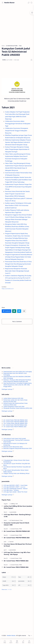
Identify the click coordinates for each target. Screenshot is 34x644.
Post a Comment (17, 322)
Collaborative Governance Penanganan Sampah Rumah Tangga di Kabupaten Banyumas (17, 131)
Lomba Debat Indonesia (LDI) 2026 (13, 398)
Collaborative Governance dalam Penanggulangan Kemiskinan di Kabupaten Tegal (18, 124)
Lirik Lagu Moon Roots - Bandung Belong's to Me (17, 515)
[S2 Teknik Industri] (15, 520)
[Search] (31, 3)
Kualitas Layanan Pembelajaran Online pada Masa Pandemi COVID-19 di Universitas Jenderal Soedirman (18, 205)
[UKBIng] (13, 504)
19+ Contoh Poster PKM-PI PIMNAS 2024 (15, 427)
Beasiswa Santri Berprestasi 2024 (13, 447)
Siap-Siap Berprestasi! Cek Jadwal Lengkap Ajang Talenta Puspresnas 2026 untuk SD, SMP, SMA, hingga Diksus (17, 385)
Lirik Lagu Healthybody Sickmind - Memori (16, 489)
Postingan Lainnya (7, 389)
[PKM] (21, 529)
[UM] (17, 504)
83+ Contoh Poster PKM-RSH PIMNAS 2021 (17, 531)
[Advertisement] (17, 24)
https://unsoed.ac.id (8, 289)
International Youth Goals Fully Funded (15, 438)
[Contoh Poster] (15, 529)
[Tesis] (21, 520)
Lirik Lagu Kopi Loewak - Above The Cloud (15, 492)
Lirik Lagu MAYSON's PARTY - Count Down (15, 485)
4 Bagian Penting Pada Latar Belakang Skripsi (16, 473)
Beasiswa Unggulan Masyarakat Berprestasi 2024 (18, 448)
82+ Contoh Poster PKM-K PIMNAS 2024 (16, 567)
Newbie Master (9, 3)
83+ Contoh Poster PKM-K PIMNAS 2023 (16, 561)
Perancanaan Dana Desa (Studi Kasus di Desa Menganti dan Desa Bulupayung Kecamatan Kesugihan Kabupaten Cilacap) (18, 264)
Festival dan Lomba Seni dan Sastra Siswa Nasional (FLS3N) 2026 (15, 401)
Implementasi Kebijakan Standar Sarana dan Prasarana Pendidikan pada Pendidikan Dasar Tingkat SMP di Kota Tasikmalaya (18, 180)
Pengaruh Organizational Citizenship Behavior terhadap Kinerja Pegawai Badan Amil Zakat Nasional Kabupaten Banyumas (19, 257)
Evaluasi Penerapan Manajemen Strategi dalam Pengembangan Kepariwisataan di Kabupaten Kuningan (17, 149)
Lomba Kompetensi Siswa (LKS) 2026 (14, 407)
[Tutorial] (11, 542)
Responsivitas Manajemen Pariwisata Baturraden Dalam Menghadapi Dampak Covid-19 (17, 271)
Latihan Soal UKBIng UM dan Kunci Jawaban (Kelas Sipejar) (18, 507)
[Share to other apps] (24, 311)
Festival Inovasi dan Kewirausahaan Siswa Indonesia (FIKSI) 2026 (15, 404)
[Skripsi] (9, 577)
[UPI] (25, 585)
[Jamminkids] (13, 512)
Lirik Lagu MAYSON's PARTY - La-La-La (14, 487)
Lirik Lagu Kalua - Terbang (11, 490)
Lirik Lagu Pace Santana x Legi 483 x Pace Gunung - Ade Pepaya (17, 553)
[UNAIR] (9, 581)
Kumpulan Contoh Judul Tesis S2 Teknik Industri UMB (16, 524)
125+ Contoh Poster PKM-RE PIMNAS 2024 (15, 423)
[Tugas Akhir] (9, 585)
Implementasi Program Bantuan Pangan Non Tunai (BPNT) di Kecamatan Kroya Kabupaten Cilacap (18, 187)
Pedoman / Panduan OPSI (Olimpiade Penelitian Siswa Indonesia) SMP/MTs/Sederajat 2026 (17, 381)
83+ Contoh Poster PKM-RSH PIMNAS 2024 (15, 422)
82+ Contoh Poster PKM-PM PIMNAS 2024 (15, 425)
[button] (29, 3)
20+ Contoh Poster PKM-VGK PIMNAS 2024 (15, 420)
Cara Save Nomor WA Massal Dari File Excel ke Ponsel (18, 545)
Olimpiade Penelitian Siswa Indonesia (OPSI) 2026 (18, 408)
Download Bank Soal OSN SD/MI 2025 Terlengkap (18, 372)
